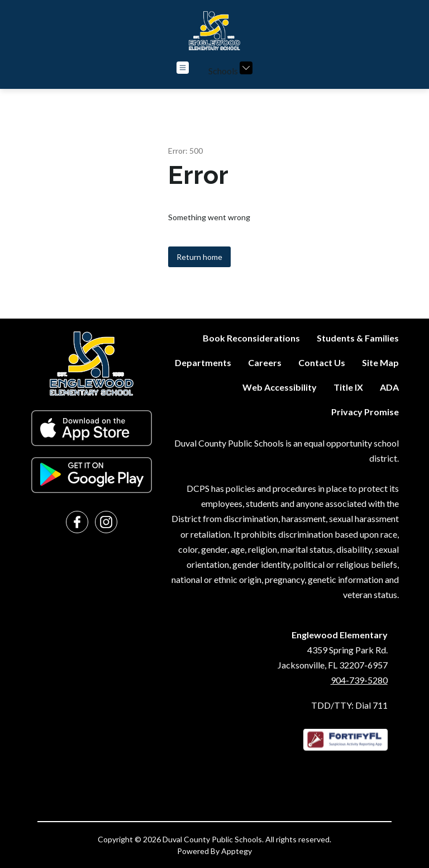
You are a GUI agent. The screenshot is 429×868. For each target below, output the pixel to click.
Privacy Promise (365, 412)
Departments (203, 362)
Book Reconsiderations (251, 338)
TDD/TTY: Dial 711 (349, 705)
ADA (389, 387)
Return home (199, 257)
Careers (265, 362)
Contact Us (322, 362)
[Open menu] (183, 68)
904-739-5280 (359, 680)
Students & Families (358, 338)
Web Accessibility (280, 387)
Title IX (348, 387)
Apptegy (237, 851)
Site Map (380, 362)
